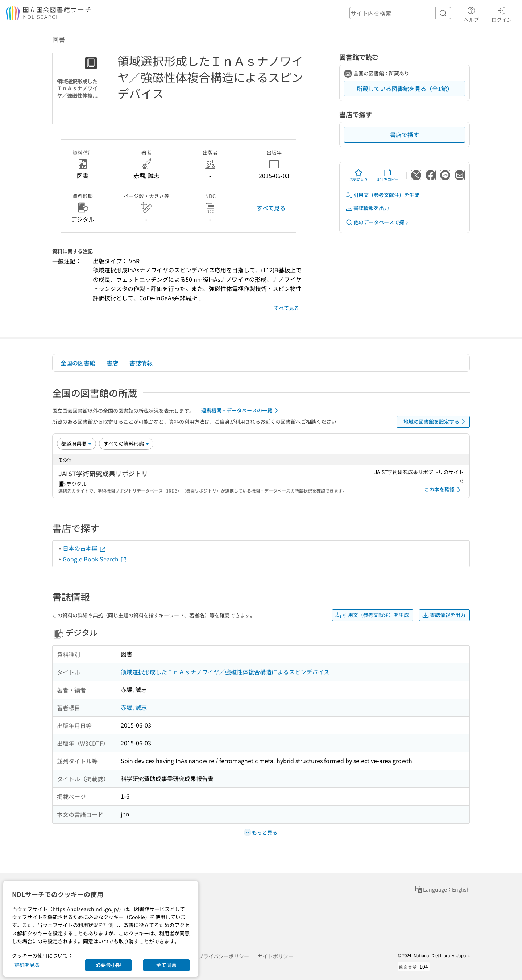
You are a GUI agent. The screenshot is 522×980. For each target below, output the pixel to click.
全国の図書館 (78, 363)
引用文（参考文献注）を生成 (382, 195)
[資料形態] (126, 444)
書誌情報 (141, 363)
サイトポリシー (275, 956)
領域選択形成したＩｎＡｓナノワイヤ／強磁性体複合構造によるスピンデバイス (225, 672)
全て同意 (166, 965)
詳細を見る (27, 965)
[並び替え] (76, 444)
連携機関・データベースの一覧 (241, 411)
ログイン (502, 13)
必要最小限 (108, 965)
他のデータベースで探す (377, 222)
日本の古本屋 (84, 548)
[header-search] (400, 13)
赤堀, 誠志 (134, 707)
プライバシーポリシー (224, 956)
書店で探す (405, 135)
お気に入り (359, 175)
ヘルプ (471, 13)
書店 (112, 363)
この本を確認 (444, 490)
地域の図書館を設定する (436, 422)
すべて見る (271, 208)
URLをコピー (388, 175)
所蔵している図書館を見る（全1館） (405, 88)
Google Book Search (95, 559)
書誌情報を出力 (367, 208)
